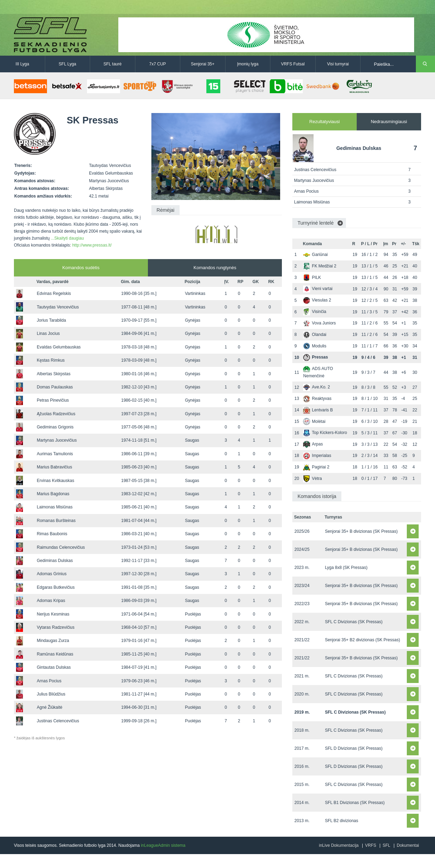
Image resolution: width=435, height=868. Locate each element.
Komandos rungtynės (215, 268)
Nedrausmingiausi (389, 122)
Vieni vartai (318, 289)
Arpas (313, 444)
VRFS (371, 845)
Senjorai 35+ (203, 64)
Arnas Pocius (49, 681)
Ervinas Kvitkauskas (56, 481)
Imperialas (317, 456)
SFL (386, 845)
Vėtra (313, 479)
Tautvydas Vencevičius (58, 307)
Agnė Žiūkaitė (50, 707)
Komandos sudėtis (81, 268)
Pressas (315, 357)
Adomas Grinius (52, 574)
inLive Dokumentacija (339, 845)
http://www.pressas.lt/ (92, 245)
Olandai (315, 335)
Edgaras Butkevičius (56, 587)
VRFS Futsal (293, 64)
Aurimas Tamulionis (55, 454)
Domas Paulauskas (55, 387)
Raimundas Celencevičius (61, 547)
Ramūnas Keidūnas (55, 654)
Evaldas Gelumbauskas (59, 347)
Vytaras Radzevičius (56, 627)
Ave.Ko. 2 (317, 387)
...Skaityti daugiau (67, 238)
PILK (312, 278)
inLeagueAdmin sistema (163, 845)
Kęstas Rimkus (51, 360)
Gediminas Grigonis (55, 427)
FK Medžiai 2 (320, 266)
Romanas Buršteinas (56, 521)
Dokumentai (408, 845)
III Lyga (22, 64)
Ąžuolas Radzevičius (56, 414)
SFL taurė (112, 64)
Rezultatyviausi (325, 122)
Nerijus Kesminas (53, 614)
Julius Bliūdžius (51, 694)
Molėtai (314, 421)
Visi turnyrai (338, 64)
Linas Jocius (48, 333)
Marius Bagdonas (53, 494)
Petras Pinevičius (53, 400)
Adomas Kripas (51, 601)
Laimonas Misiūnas (55, 507)
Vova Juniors (319, 323)
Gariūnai (315, 255)
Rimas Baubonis (52, 534)
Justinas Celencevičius (58, 721)
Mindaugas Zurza (53, 641)
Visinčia (315, 312)
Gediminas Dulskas (55, 561)
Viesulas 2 (317, 300)
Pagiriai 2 (316, 467)
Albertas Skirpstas (54, 374)
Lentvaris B (318, 410)
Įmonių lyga (248, 64)
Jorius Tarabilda (52, 320)
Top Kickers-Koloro (325, 433)
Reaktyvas (317, 399)
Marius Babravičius (54, 467)
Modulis (315, 346)
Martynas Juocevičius (57, 440)
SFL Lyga (68, 64)
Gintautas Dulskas (54, 667)
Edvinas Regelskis (54, 294)
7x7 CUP (158, 64)
